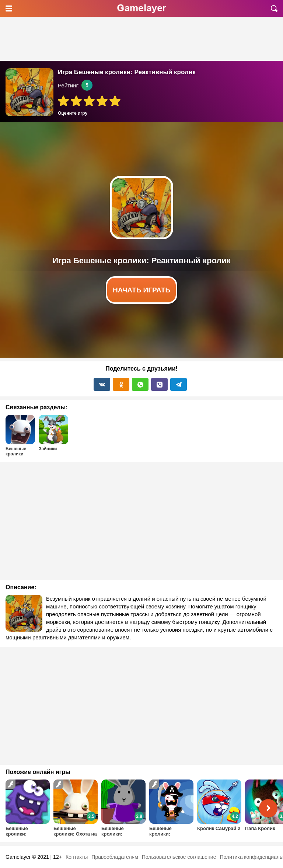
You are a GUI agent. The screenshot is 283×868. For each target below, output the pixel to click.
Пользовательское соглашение (179, 857)
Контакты (77, 857)
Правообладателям (115, 857)
